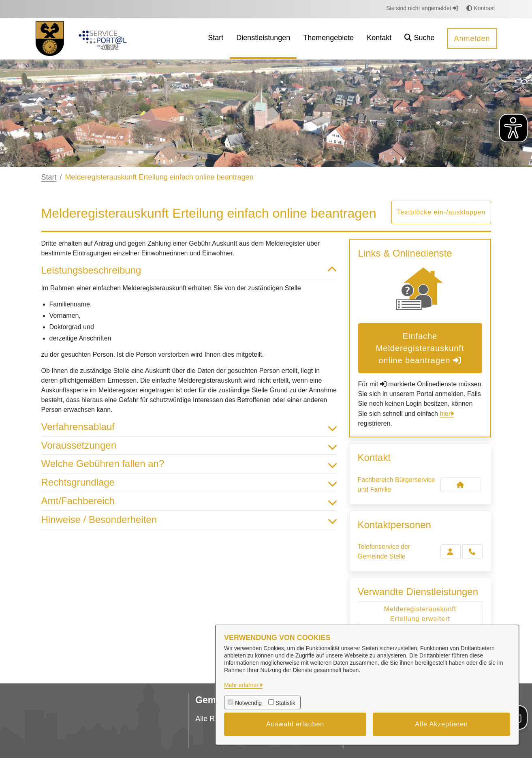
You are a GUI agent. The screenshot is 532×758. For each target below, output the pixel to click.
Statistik (285, 703)
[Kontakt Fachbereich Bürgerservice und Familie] (461, 485)
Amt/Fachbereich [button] (189, 501)
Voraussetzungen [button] (189, 446)
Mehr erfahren (242, 685)
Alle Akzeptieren (441, 724)
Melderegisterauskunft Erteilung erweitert (420, 614)
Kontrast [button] (481, 8)
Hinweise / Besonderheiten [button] (189, 520)
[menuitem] (216, 39)
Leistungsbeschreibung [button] (189, 271)
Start (49, 177)
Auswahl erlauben (295, 724)
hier (445, 414)
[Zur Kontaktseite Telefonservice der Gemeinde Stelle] (451, 552)
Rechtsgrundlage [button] (189, 483)
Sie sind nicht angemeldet (422, 8)
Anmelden (472, 39)
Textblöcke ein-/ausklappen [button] (441, 212)
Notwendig (248, 703)
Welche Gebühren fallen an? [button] (189, 464)
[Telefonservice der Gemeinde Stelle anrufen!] (472, 552)
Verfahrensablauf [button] (189, 427)
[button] (419, 39)
